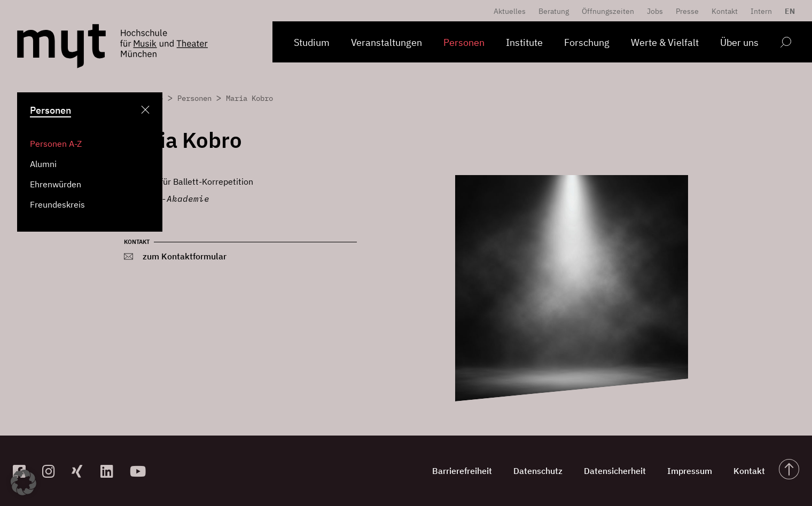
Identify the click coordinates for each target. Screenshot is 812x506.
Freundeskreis (57, 204)
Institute (524, 42)
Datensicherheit (615, 471)
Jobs (655, 11)
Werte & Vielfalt (665, 42)
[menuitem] (787, 11)
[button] (24, 483)
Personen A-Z (56, 144)
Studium (312, 42)
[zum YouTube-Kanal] (140, 471)
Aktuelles (510, 11)
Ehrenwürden (56, 184)
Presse (687, 11)
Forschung (587, 42)
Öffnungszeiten (608, 11)
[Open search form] (786, 44)
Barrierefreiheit (462, 471)
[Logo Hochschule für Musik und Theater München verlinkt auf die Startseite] (61, 46)
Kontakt (725, 11)
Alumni (43, 164)
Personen (464, 42)
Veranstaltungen (387, 42)
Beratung (554, 11)
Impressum (690, 471)
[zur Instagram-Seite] (53, 471)
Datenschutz (538, 471)
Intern (761, 11)
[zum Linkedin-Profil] (111, 471)
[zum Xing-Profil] (82, 471)
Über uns (739, 42)
